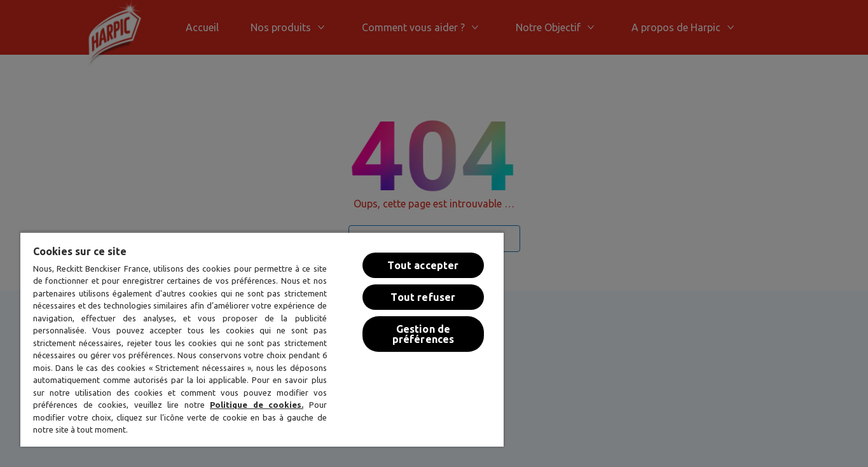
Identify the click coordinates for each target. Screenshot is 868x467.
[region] (262, 339)
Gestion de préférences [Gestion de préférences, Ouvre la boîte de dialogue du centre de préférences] (424, 334)
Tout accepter (423, 265)
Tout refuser (423, 297)
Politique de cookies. (257, 405)
